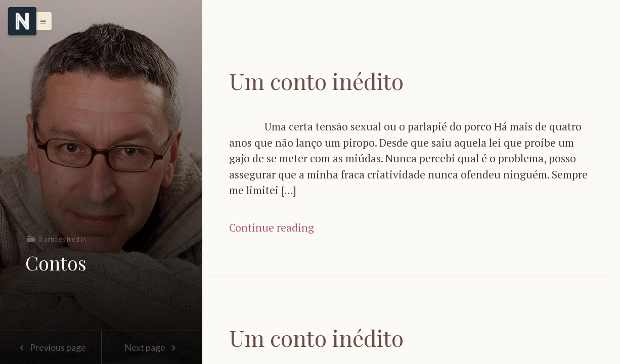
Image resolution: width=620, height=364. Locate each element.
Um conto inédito (316, 81)
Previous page (50, 347)
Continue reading (272, 227)
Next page (152, 347)
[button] (40, 21)
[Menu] (22, 21)
